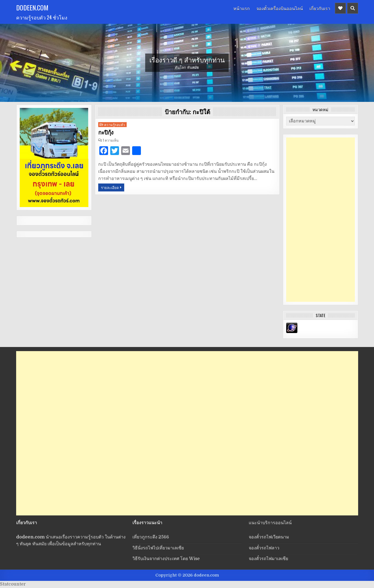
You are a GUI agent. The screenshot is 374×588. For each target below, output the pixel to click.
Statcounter (13, 584)
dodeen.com (32, 7)
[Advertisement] (321, 220)
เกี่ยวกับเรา (320, 8)
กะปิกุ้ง (106, 133)
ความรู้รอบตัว (115, 124)
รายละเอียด (110, 187)
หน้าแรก (242, 8)
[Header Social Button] (340, 8)
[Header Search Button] (353, 8)
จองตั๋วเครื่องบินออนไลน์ (280, 8)
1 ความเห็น (111, 140)
